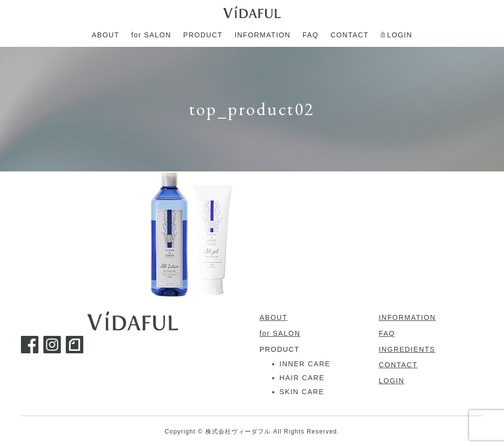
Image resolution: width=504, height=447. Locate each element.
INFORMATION (408, 317)
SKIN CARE (302, 392)
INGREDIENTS (407, 349)
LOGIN (392, 381)
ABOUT (274, 317)
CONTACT (398, 365)
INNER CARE (305, 364)
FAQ (387, 333)
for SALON (280, 333)
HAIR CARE (302, 378)
